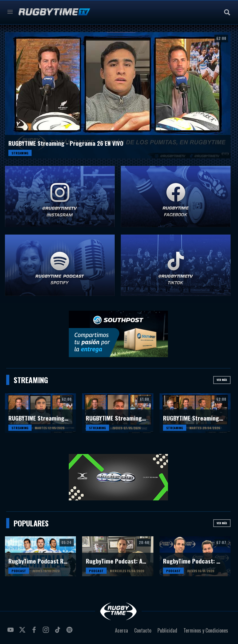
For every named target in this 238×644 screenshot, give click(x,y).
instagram (47, 632)
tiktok (59, 632)
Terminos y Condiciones (206, 630)
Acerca (121, 630)
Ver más (222, 380)
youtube (11, 632)
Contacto (143, 630)
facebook (35, 632)
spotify (70, 632)
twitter (23, 632)
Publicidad (167, 630)
